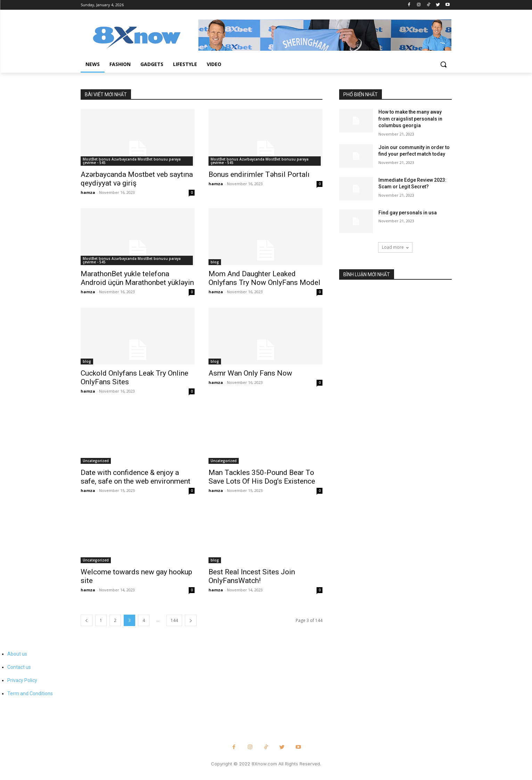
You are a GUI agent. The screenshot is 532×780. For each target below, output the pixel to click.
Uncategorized (96, 461)
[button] (443, 64)
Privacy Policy (22, 680)
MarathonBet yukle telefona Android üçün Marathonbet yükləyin (137, 278)
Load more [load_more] (395, 247)
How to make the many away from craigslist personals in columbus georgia (410, 119)
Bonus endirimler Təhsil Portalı (259, 174)
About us (17, 654)
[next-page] (191, 620)
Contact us (19, 667)
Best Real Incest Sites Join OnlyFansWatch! (252, 576)
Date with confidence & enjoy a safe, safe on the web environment (136, 477)
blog (215, 262)
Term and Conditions (30, 693)
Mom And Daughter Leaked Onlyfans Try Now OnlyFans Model (264, 278)
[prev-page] (87, 620)
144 (174, 620)
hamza (88, 192)
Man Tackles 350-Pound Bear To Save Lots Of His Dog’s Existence (262, 477)
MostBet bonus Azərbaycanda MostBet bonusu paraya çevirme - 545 (132, 161)
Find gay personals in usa (408, 213)
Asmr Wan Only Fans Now (250, 373)
